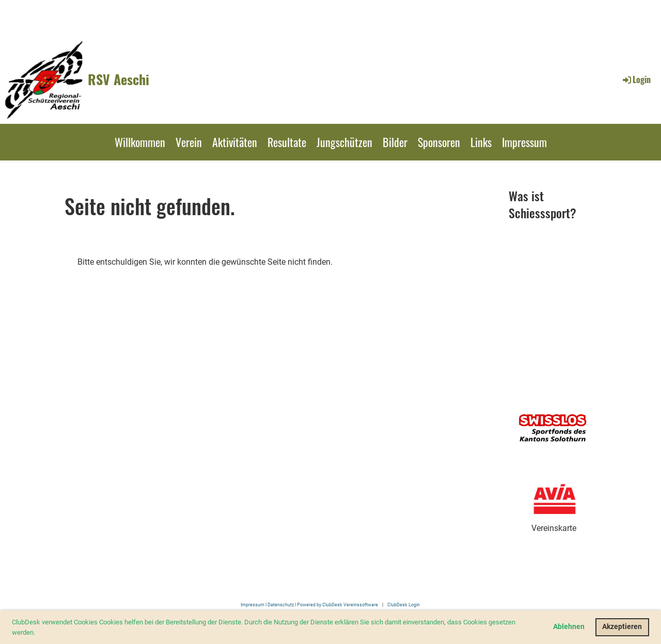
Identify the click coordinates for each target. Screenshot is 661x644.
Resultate (287, 142)
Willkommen (140, 142)
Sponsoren (439, 142)
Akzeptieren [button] (622, 627)
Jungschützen (344, 142)
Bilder (395, 142)
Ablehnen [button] (569, 627)
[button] (38, 633)
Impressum (524, 142)
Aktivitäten (235, 142)
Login (636, 79)
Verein (189, 142)
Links (481, 142)
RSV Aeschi (119, 79)
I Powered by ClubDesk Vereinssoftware (336, 605)
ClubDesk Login (404, 605)
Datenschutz (281, 605)
